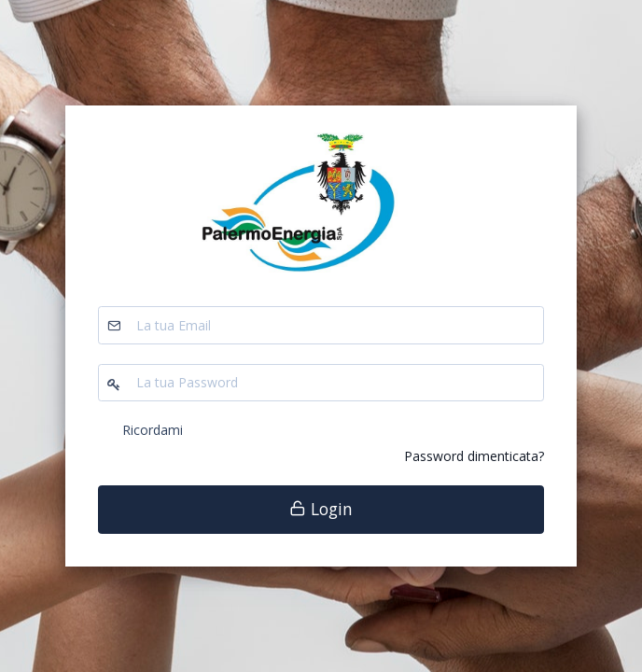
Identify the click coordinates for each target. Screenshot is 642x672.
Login (321, 509)
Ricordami (153, 430)
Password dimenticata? (474, 456)
